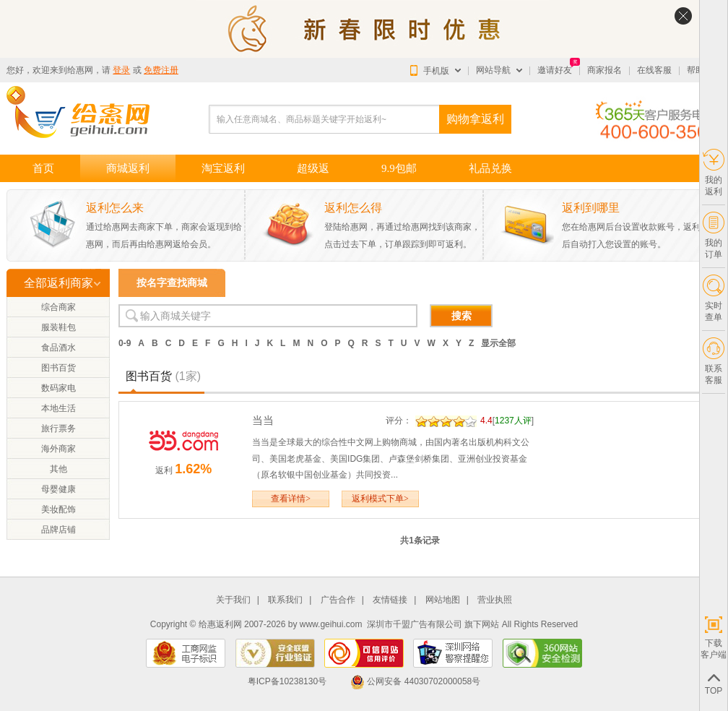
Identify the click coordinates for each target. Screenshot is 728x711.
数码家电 (58, 388)
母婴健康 (58, 489)
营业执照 (495, 600)
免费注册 (161, 70)
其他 (58, 469)
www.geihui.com (331, 624)
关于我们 (233, 600)
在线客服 (654, 70)
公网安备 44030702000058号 (415, 681)
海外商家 (58, 449)
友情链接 (390, 600)
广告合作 (338, 600)
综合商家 (58, 307)
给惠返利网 (220, 624)
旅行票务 (58, 428)
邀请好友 (555, 70)
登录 (121, 70)
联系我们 (285, 600)
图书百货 (58, 368)
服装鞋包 (58, 327)
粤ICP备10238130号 (287, 681)
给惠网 (80, 70)
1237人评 (513, 421)
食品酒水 (58, 348)
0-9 (125, 343)
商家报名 (604, 70)
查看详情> (291, 499)
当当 (263, 420)
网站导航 (493, 70)
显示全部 (498, 343)
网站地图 (443, 600)
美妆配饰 (58, 509)
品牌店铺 (58, 530)
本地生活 (58, 408)
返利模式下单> (380, 499)
